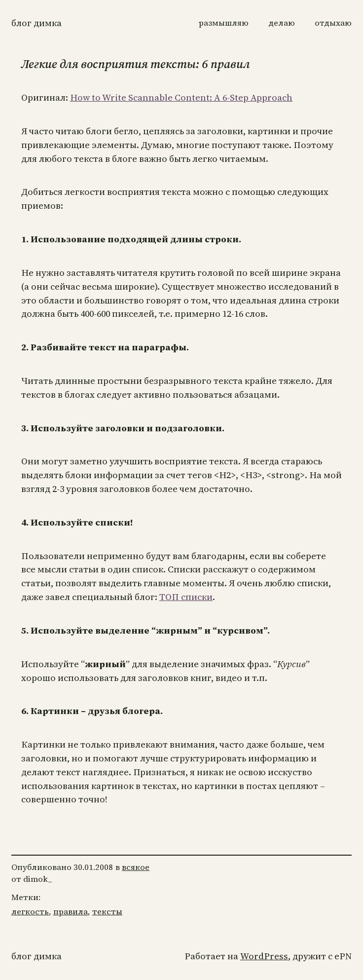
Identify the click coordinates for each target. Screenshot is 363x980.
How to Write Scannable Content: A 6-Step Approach (181, 97)
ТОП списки (186, 597)
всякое (136, 867)
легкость (30, 912)
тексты (107, 912)
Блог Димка (36, 23)
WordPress (264, 956)
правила (71, 912)
